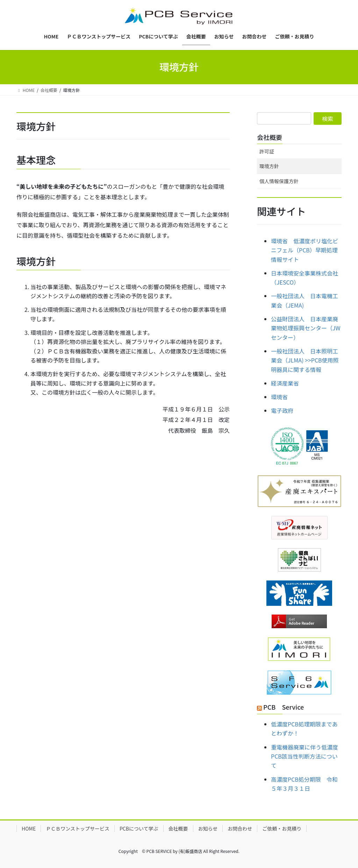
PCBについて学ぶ (139, 828)
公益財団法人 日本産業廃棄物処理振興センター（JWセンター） (306, 328)
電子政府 (282, 410)
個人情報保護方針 (279, 181)
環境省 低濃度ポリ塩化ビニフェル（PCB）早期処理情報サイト (305, 250)
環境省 (279, 397)
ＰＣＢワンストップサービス (78, 828)
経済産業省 (285, 383)
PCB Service (284, 707)
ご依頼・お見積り (282, 828)
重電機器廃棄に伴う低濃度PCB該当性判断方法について (305, 756)
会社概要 (270, 137)
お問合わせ (240, 828)
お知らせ (208, 828)
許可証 (267, 151)
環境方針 (269, 166)
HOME (29, 828)
